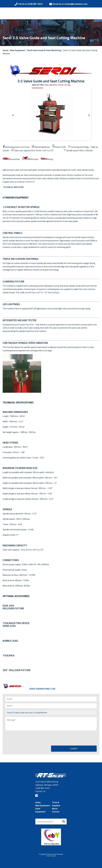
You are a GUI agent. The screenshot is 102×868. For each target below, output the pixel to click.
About (55, 809)
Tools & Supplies (56, 804)
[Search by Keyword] (51, 822)
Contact (56, 812)
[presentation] (26, 738)
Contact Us (40, 791)
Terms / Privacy (51, 856)
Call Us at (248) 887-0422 (30, 4)
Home (5, 50)
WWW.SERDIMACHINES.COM (29, 689)
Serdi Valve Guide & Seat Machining (44, 50)
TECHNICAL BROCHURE (13, 187)
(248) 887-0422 (43, 788)
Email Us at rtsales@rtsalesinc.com (70, 4)
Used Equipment (40, 810)
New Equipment (18, 50)
